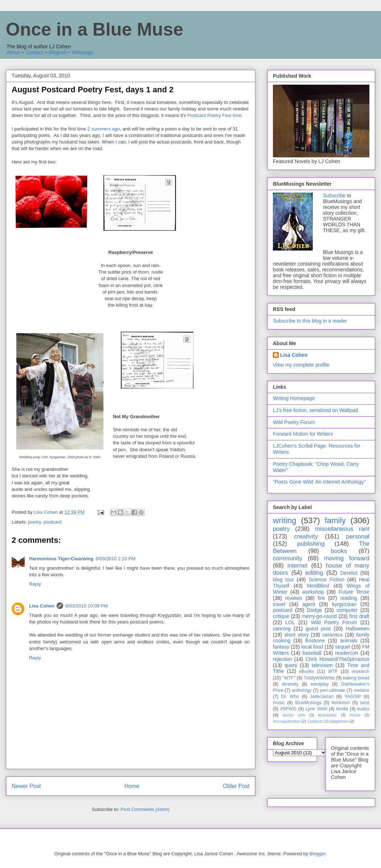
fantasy (281, 647)
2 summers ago (104, 129)
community (288, 558)
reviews (294, 598)
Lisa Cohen (42, 606)
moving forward (347, 558)
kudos (363, 709)
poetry (35, 522)
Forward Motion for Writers (303, 434)
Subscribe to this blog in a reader (310, 321)
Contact (34, 52)
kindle (342, 709)
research (360, 671)
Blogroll (58, 52)
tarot (365, 703)
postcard (53, 522)
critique (281, 616)
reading (349, 598)
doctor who (294, 715)
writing (285, 520)
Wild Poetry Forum (294, 422)
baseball (312, 653)
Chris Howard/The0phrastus (337, 659)
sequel (342, 647)
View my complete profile (301, 365)
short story (296, 635)
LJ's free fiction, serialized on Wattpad (316, 410)
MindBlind (318, 586)
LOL (290, 622)
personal (358, 536)
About (13, 52)
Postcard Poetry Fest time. (216, 115)
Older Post (236, 786)
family (335, 520)
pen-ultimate (333, 690)
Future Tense (354, 592)
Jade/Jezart (322, 697)
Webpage (82, 52)
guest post (318, 629)
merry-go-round (319, 616)
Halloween (358, 629)
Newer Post (26, 786)
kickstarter (327, 715)
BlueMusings (308, 703)
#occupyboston (286, 721)
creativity (306, 536)
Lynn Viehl (316, 709)
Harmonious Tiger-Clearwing (61, 559)
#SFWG (288, 709)
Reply (35, 584)
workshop (313, 592)
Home (132, 786)
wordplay (320, 684)
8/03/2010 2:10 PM (115, 559)
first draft (359, 616)
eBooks (307, 671)
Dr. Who (290, 697)
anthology (302, 690)
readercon (347, 653)
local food (312, 647)
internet (298, 566)
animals (349, 641)
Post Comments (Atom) (145, 809)
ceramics (332, 635)
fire (321, 598)
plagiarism (339, 721)
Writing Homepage (294, 398)
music (279, 703)
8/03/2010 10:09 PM (87, 606)
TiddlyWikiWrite (319, 678)
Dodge (314, 610)
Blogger (317, 854)
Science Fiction (326, 580)
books (339, 551)
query (291, 665)
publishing (311, 544)
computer (347, 610)
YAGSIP (353, 697)
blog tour (283, 580)
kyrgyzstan (344, 604)
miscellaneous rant (342, 529)
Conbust (315, 721)
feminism (341, 703)
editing (314, 573)
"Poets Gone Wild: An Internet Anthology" (319, 482)
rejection (282, 659)
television (322, 665)
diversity (290, 684)
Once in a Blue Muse (95, 29)
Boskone (315, 641)
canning (282, 629)
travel (279, 604)
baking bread (356, 678)
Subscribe (334, 195)
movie (355, 715)
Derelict (349, 573)
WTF (333, 671)
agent (309, 604)
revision (362, 690)
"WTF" (289, 678)
